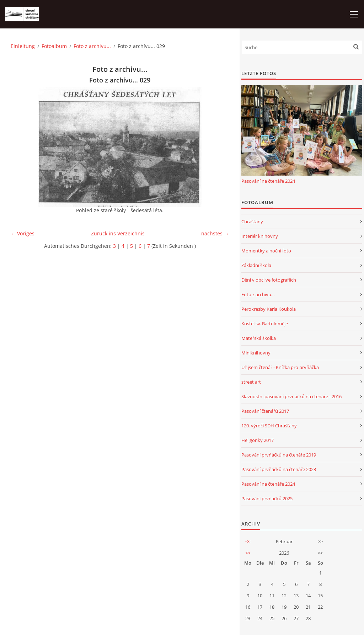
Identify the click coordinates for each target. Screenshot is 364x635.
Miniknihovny (256, 353)
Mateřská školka (259, 338)
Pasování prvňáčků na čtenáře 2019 (279, 455)
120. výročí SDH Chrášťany (269, 426)
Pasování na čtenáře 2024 (268, 181)
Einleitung (23, 46)
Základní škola (256, 265)
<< (248, 541)
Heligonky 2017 (258, 440)
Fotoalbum (54, 46)
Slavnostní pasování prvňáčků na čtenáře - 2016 (291, 396)
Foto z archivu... (92, 46)
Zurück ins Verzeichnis (118, 233)
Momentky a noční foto (266, 251)
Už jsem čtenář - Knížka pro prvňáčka (280, 367)
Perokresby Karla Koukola (269, 309)
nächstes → (215, 233)
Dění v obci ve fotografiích (269, 280)
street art (251, 382)
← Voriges (23, 233)
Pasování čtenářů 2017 (265, 411)
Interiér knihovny (260, 236)
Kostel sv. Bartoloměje (265, 324)
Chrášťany (252, 222)
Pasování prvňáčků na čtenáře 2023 (279, 469)
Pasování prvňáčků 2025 (267, 498)
